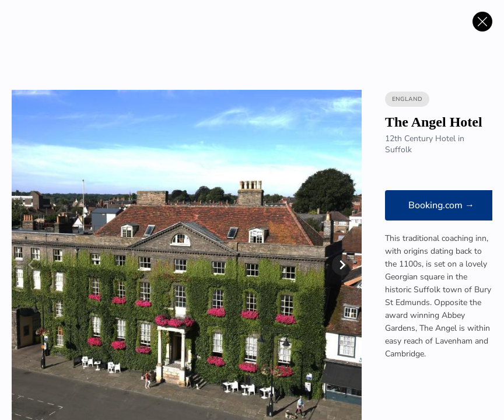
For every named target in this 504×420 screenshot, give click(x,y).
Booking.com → (441, 205)
